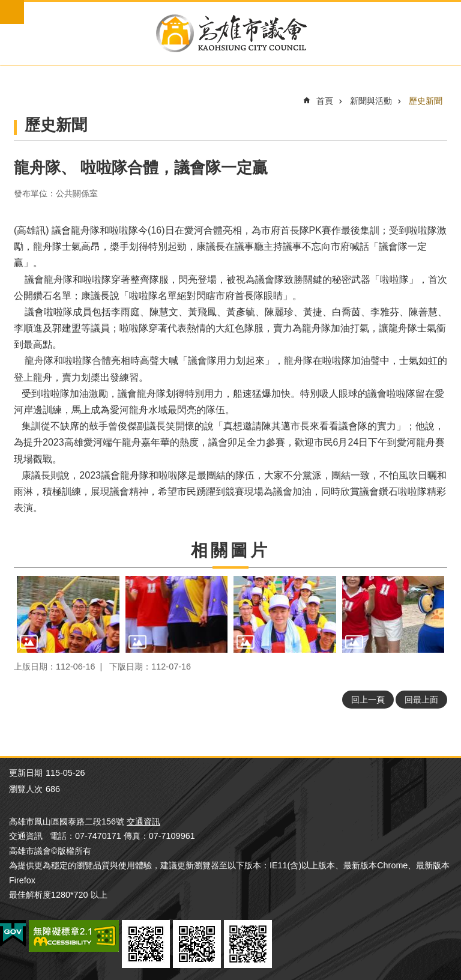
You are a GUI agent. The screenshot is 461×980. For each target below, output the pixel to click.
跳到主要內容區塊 (6, 6)
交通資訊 (143, 821)
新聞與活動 (371, 101)
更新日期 (26, 773)
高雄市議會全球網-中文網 (230, 33)
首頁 (325, 101)
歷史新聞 (426, 101)
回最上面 (421, 700)
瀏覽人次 (26, 789)
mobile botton (12, 12)
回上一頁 (368, 700)
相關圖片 (230, 550)
